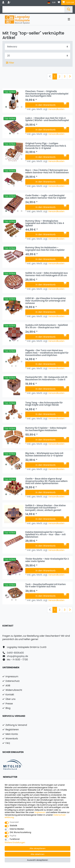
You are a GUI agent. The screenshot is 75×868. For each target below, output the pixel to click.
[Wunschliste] (59, 2)
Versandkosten (56, 109)
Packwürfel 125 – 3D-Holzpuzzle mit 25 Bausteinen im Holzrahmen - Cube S (46, 379)
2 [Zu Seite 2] (60, 76)
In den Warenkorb (51, 105)
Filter (10, 63)
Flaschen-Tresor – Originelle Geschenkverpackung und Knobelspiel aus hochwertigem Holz (47, 94)
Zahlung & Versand (16, 725)
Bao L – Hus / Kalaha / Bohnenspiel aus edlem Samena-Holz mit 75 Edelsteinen (47, 172)
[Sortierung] (37, 47)
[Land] (49, 2)
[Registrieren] (9, 2)
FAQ (8, 743)
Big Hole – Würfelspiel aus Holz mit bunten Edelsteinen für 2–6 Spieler (44, 455)
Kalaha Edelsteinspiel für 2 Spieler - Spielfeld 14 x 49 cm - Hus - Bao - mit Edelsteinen (45, 535)
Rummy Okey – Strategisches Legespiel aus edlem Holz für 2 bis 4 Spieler (45, 223)
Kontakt (10, 695)
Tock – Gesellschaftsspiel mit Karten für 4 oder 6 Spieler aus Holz (45, 586)
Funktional (15, 839)
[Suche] (68, 9)
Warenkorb (12, 739)
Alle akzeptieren (38, 848)
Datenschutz (12, 681)
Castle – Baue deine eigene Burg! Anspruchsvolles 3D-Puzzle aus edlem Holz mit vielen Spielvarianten (46, 481)
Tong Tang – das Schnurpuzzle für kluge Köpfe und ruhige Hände (44, 404)
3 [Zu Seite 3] (65, 76)
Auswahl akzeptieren (37, 860)
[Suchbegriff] (33, 9)
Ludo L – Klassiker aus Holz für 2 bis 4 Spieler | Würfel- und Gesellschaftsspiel (47, 120)
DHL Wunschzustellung (21, 832)
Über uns (10, 699)
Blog (8, 708)
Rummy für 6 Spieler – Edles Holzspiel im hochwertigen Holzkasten (46, 429)
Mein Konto (12, 734)
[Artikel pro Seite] (37, 56)
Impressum (12, 676)
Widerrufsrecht (14, 690)
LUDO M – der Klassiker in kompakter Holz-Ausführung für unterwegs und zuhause (46, 301)
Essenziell (14, 822)
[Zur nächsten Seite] (70, 76)
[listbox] (14, 100)
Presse (9, 704)
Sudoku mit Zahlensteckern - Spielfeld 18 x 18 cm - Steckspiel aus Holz (46, 327)
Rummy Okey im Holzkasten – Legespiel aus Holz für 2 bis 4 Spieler (45, 249)
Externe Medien (17, 829)
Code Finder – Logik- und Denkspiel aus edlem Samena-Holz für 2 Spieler (46, 197)
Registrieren (12, 730)
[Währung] (54, 2)
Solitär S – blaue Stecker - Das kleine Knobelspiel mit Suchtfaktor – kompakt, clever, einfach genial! (45, 508)
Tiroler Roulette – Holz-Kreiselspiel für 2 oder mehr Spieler (47, 560)
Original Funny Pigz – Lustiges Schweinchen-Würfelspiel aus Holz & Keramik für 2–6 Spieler (46, 146)
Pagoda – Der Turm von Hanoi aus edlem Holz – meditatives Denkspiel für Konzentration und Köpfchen (47, 353)
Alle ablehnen (37, 854)
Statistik (14, 826)
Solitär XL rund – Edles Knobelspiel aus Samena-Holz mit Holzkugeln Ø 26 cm (47, 274)
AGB (8, 686)
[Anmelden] (4, 2)
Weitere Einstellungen (15, 843)
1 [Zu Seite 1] (55, 76)
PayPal (13, 836)
